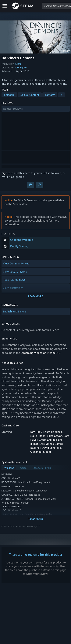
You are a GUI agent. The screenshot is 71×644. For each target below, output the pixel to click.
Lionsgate (21, 67)
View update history (15, 272)
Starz (18, 64)
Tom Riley (36, 432)
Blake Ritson (38, 436)
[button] (36, 109)
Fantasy (50, 95)
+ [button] (62, 95)
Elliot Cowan (55, 436)
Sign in (6, 173)
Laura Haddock (53, 432)
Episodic (9, 95)
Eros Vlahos (47, 444)
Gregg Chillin (47, 440)
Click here (42, 220)
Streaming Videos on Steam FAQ (41, 353)
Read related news (14, 280)
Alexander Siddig (40, 452)
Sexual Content (30, 95)
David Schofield (51, 448)
